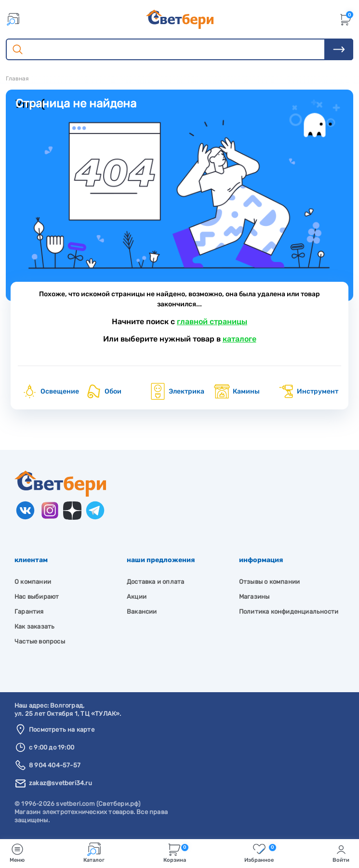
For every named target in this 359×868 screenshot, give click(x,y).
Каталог (94, 853)
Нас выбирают (37, 597)
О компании (33, 582)
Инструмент (308, 391)
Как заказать (34, 626)
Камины (237, 391)
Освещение (50, 391)
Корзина (176, 853)
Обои (103, 391)
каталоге (239, 339)
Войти (341, 853)
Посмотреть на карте (62, 730)
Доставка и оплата (155, 582)
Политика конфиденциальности (289, 612)
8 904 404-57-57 (55, 765)
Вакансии (142, 612)
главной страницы (212, 322)
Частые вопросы (40, 641)
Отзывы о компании (269, 582)
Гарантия (29, 612)
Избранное (260, 853)
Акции (137, 597)
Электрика (177, 391)
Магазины (254, 597)
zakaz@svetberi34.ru (60, 783)
